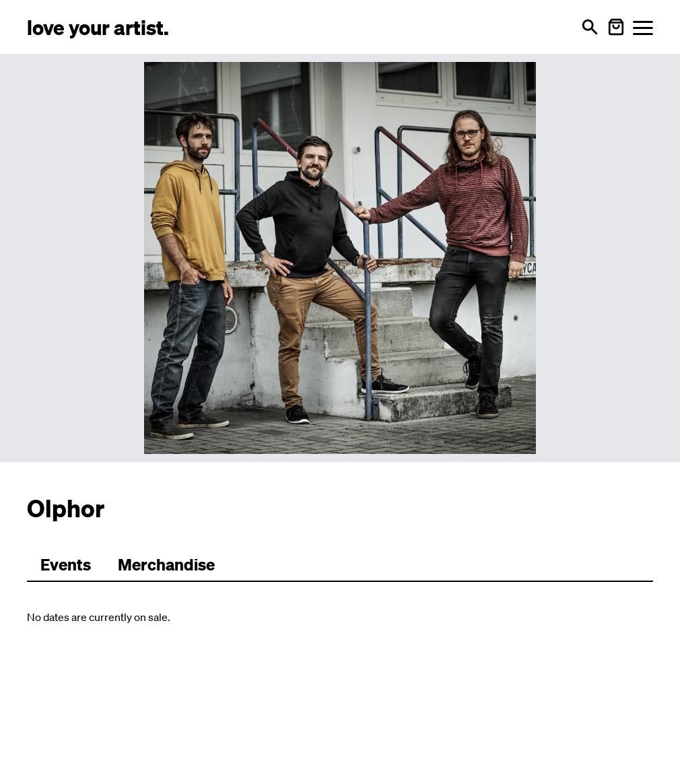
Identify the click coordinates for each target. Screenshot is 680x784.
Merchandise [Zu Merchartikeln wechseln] (166, 564)
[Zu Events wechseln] (66, 565)
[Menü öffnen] (643, 27)
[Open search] (590, 27)
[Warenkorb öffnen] (616, 27)
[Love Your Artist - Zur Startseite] (98, 27)
